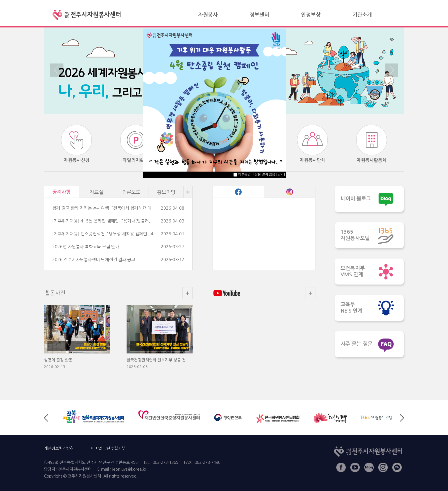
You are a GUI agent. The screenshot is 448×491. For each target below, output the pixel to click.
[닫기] (280, 174)
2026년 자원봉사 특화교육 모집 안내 (86, 247)
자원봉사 (208, 15)
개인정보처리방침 (59, 448)
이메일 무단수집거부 (108, 448)
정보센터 (259, 15)
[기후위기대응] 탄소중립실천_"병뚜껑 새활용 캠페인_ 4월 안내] (105, 234)
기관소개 (362, 15)
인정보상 (311, 15)
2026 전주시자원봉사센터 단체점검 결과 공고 (94, 260)
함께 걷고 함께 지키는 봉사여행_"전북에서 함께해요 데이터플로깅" (105, 208)
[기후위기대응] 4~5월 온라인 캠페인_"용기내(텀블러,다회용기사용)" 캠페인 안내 (105, 221)
